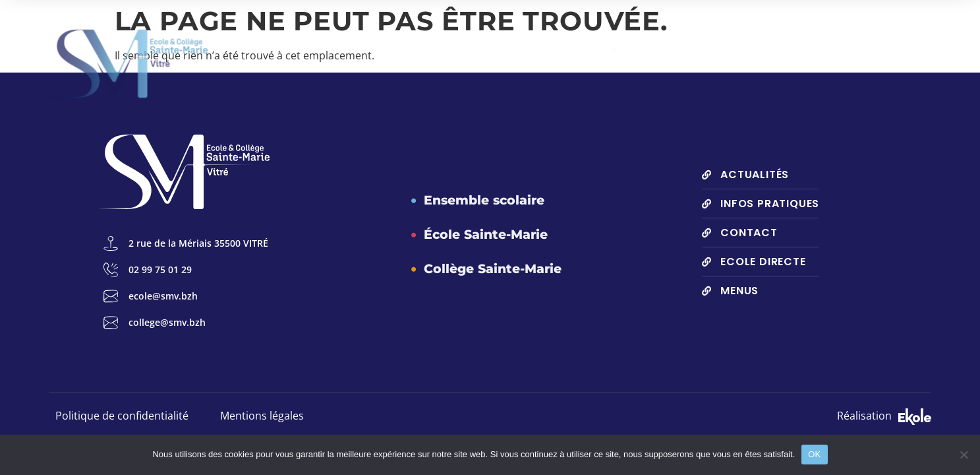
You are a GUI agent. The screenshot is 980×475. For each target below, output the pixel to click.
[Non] (964, 455)
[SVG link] (915, 417)
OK (814, 454)
